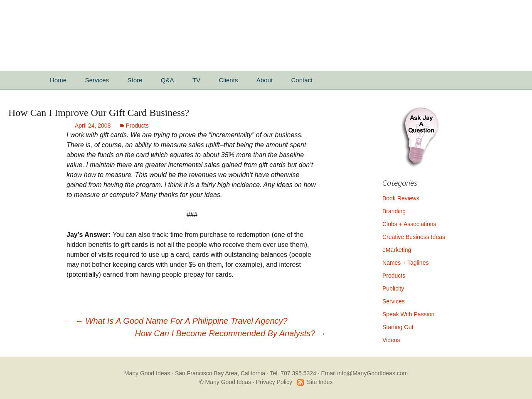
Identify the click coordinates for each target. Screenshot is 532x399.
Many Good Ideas (147, 373)
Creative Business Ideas (414, 237)
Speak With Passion (408, 314)
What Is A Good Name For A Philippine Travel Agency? (181, 321)
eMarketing (397, 250)
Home (58, 80)
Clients (229, 80)
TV (196, 80)
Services (97, 80)
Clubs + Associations (409, 224)
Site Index (320, 382)
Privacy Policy (274, 382)
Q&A (167, 80)
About (265, 80)
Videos (391, 340)
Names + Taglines (405, 263)
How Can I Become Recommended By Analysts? (230, 333)
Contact (302, 80)
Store (135, 80)
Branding (394, 211)
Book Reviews (401, 198)
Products (137, 126)
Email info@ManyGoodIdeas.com (364, 373)
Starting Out (398, 327)
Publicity (393, 288)
